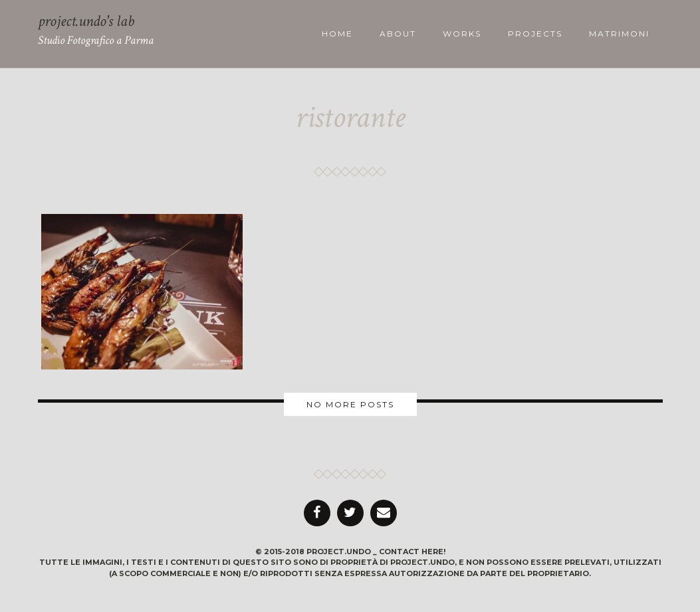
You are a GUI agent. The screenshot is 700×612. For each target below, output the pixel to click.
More (350, 404)
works (462, 34)
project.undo (339, 552)
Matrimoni (619, 34)
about (398, 34)
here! (433, 552)
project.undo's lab (86, 21)
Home (337, 34)
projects (535, 34)
